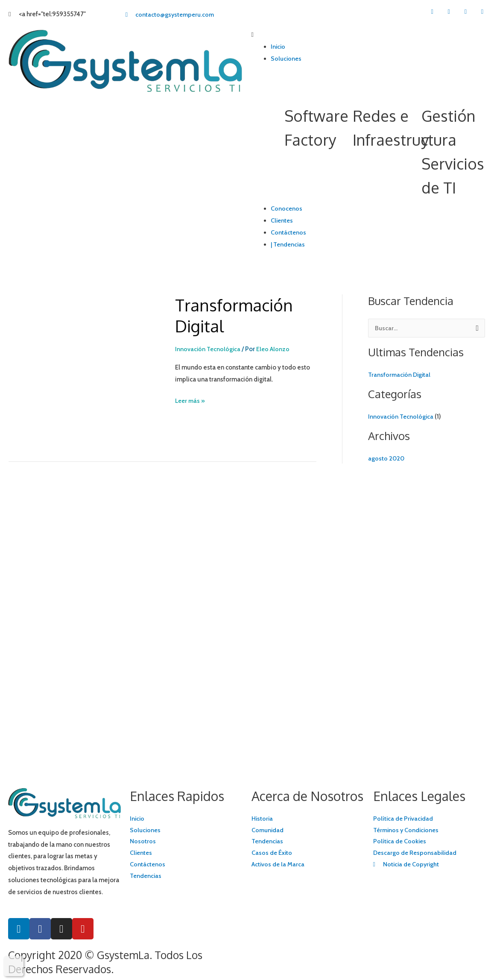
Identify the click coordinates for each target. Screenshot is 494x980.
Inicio (278, 47)
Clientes (282, 220)
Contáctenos (289, 232)
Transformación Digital (237, 315)
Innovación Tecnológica (209, 349)
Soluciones (287, 59)
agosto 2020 (387, 458)
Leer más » (191, 400)
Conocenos (287, 208)
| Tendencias (289, 244)
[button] (369, 35)
